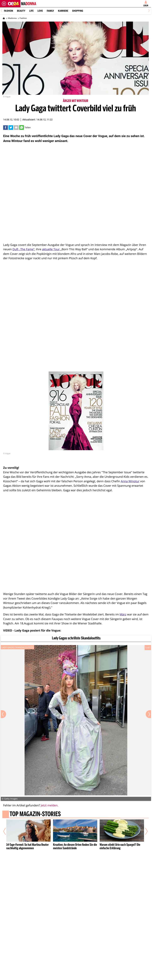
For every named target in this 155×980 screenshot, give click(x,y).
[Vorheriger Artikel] (7, 831)
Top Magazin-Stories (35, 814)
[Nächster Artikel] (144, 831)
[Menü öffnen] (4, 4)
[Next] (148, 11)
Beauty (21, 11)
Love (40, 11)
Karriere (63, 11)
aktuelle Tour (51, 249)
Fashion (8, 11)
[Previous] (3, 11)
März (123, 614)
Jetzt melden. (49, 805)
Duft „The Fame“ (23, 249)
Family (50, 11)
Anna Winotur (130, 481)
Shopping (78, 11)
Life (31, 11)
